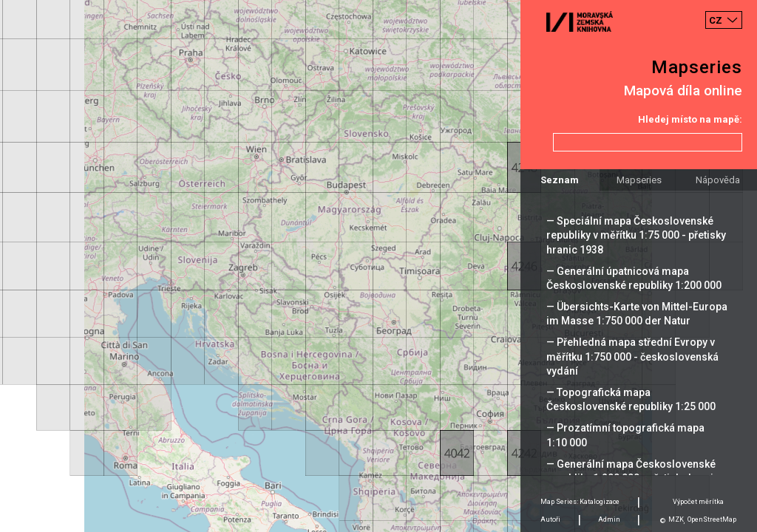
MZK (676, 519)
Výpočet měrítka (698, 502)
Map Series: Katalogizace (580, 502)
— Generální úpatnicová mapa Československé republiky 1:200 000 (634, 278)
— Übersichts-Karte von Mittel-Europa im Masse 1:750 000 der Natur (637, 314)
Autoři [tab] (550, 519)
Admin (609, 519)
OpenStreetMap (712, 519)
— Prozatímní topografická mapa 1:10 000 (625, 435)
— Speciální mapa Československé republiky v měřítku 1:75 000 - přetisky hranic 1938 (636, 235)
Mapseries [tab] (639, 180)
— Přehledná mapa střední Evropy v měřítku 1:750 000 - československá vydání (632, 356)
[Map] (378, 266)
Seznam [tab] (560, 180)
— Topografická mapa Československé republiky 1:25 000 (631, 399)
